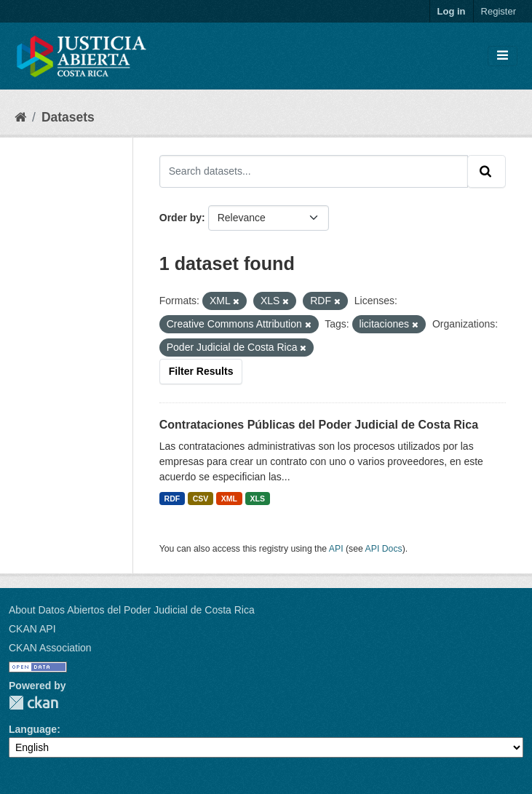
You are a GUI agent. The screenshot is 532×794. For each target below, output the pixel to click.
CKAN (33, 703)
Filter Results (201, 371)
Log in (452, 11)
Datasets (68, 117)
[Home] (20, 117)
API (336, 549)
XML (229, 499)
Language (33, 729)
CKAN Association (50, 648)
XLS (257, 499)
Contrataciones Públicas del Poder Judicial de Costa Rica (319, 425)
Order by (180, 218)
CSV (201, 499)
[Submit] (487, 171)
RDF (172, 499)
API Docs (384, 549)
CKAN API (32, 629)
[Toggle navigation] (503, 56)
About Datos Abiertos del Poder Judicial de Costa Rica (132, 610)
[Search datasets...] (314, 171)
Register (499, 11)
